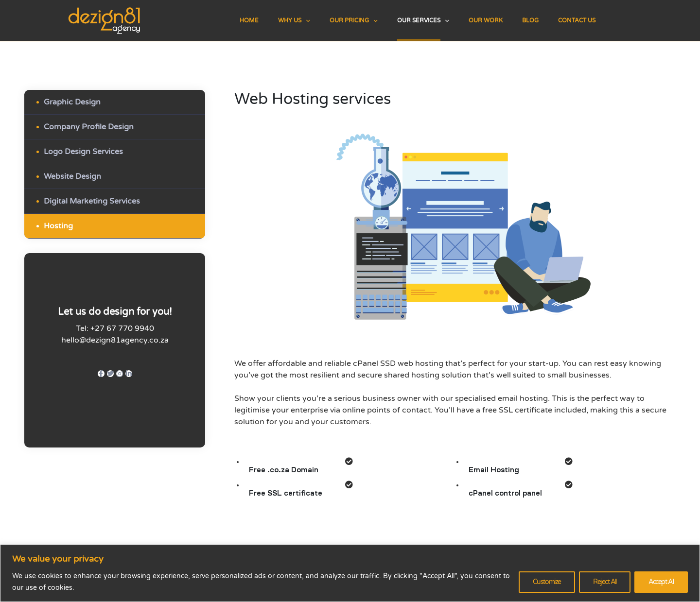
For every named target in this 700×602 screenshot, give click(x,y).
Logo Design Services (83, 152)
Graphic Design (72, 102)
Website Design (72, 176)
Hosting (58, 226)
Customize (547, 582)
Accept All (661, 582)
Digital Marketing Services (92, 201)
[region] (350, 573)
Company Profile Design (89, 127)
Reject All (605, 582)
